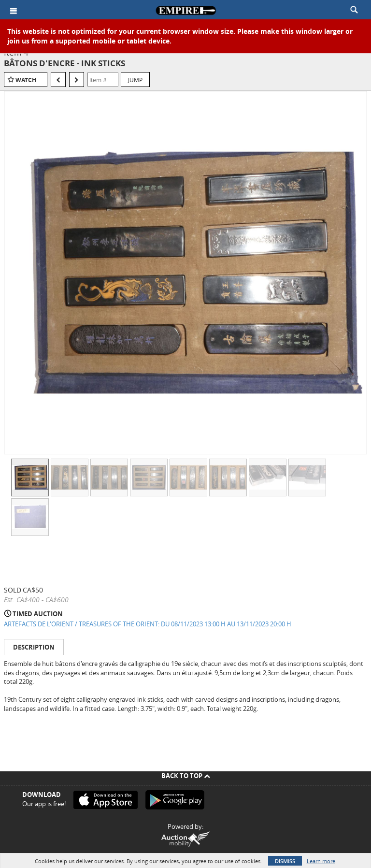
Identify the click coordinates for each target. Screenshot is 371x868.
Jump (135, 80)
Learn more (321, 861)
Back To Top (186, 776)
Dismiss (285, 861)
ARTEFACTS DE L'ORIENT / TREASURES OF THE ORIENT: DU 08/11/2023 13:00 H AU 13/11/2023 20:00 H (148, 624)
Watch (26, 80)
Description (34, 647)
